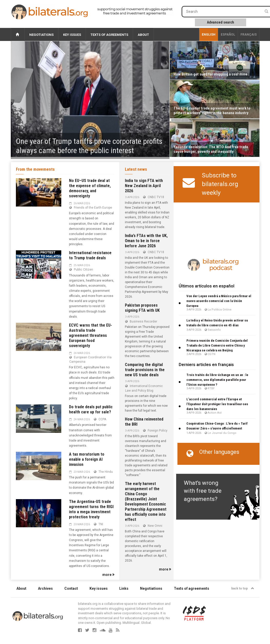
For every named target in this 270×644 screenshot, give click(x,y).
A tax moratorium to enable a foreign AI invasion (87, 459)
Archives (45, 588)
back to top (243, 588)
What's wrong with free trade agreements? (203, 491)
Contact (71, 588)
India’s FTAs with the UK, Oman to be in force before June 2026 (146, 241)
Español (228, 35)
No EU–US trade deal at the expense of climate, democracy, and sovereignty (90, 188)
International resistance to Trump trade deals (90, 255)
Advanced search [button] (221, 22)
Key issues (72, 35)
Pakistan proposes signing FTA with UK (142, 308)
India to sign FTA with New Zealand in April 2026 (144, 186)
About (143, 35)
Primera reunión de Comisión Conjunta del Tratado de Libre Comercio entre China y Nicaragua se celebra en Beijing (217, 345)
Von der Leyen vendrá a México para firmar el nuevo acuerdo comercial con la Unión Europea (219, 301)
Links (124, 588)
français (249, 35)
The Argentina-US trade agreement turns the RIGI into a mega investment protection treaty (91, 509)
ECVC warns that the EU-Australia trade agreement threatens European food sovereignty (91, 335)
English (209, 35)
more (108, 575)
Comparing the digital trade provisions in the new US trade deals (145, 370)
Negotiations (41, 35)
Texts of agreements (109, 35)
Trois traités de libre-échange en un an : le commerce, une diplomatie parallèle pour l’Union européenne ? (217, 380)
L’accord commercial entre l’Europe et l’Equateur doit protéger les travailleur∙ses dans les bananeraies (217, 404)
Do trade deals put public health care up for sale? (91, 409)
